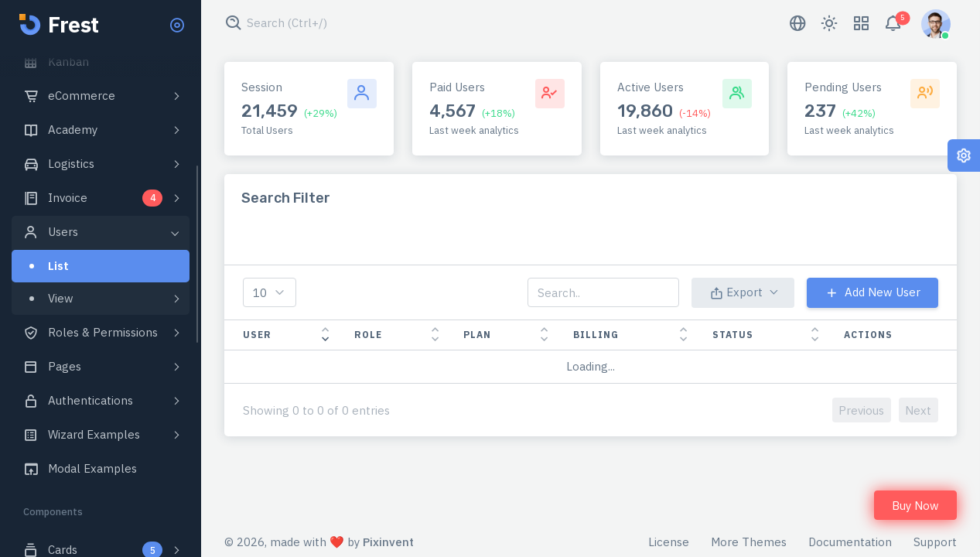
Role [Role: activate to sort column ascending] (368, 335)
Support (935, 542)
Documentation (850, 542)
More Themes (749, 542)
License (669, 542)
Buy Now (915, 506)
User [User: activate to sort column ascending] (257, 335)
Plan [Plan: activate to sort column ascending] (477, 335)
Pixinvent (388, 542)
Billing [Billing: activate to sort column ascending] (596, 335)
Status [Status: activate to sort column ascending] (733, 335)
